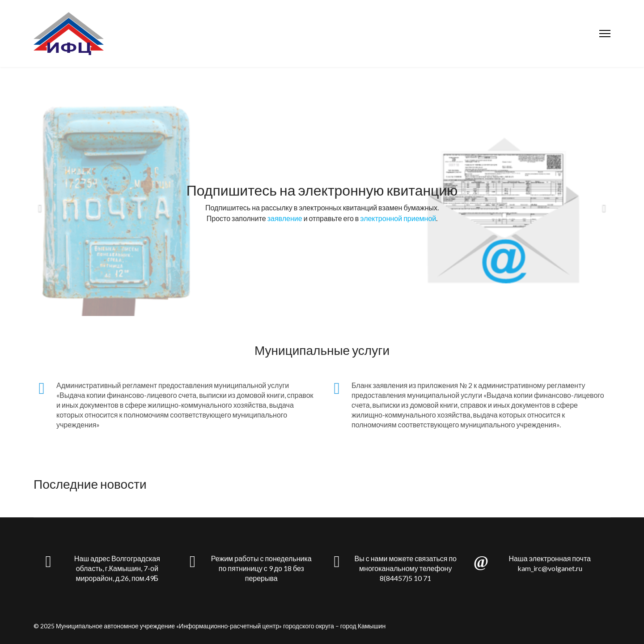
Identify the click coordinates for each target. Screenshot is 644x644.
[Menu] (605, 34)
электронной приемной (398, 218)
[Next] (602, 203)
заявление (285, 218)
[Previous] (42, 203)
